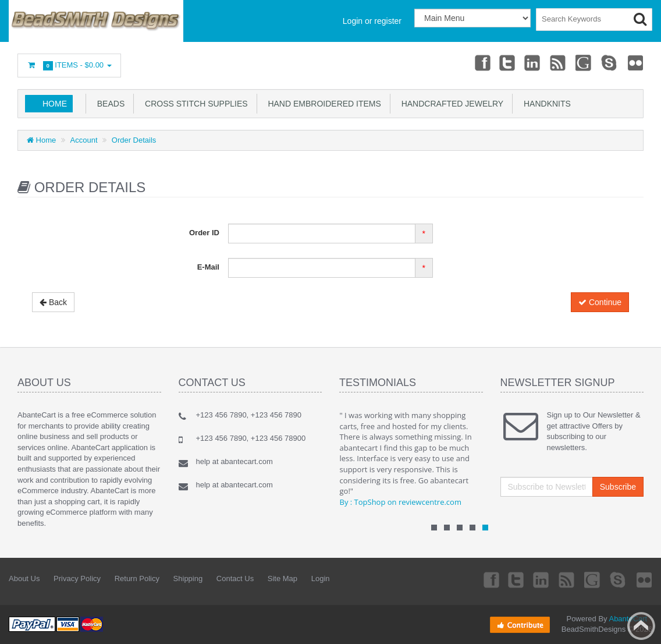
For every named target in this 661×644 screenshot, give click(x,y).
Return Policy (137, 578)
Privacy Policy (77, 578)
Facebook (479, 62)
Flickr (635, 62)
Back (53, 302)
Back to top (641, 626)
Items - (69, 66)
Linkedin (532, 62)
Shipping (188, 578)
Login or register (372, 21)
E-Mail (208, 267)
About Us (24, 578)
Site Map (282, 578)
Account (84, 140)
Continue (600, 302)
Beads (109, 104)
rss (557, 62)
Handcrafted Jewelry (450, 104)
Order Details (134, 140)
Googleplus (584, 62)
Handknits (545, 104)
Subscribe (618, 487)
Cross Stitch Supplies (194, 104)
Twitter (506, 62)
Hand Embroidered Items (322, 104)
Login (321, 578)
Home (55, 104)
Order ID (204, 233)
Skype (609, 62)
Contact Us (235, 578)
